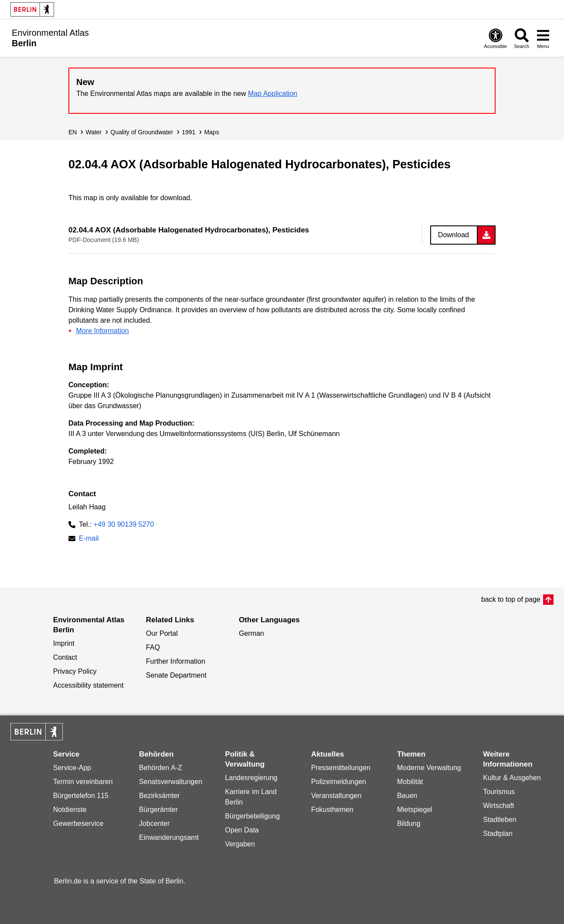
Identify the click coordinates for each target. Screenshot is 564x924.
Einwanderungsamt (169, 837)
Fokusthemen (332, 810)
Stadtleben (500, 820)
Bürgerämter (158, 810)
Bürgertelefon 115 (81, 796)
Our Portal (162, 633)
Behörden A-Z (161, 768)
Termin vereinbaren (83, 782)
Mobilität (410, 782)
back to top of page (511, 599)
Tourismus (499, 792)
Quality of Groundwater (142, 132)
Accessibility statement (88, 685)
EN (73, 132)
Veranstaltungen (336, 796)
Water (93, 132)
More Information (103, 331)
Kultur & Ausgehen (512, 778)
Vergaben (240, 844)
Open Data (242, 830)
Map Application (273, 94)
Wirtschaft (498, 806)
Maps (211, 132)
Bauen (407, 796)
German (251, 633)
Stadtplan (498, 834)
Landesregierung (251, 778)
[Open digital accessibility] (496, 38)
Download (454, 235)
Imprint (64, 643)
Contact (65, 657)
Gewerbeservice (78, 823)
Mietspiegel (415, 810)
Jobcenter (154, 823)
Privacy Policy (75, 671)
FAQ (153, 647)
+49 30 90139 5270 (124, 524)
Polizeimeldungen (339, 782)
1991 (189, 132)
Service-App (72, 768)
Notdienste (70, 810)
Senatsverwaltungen (171, 782)
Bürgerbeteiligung (252, 816)
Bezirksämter (159, 796)
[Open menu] (543, 38)
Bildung (409, 823)
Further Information (176, 661)
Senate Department (176, 675)
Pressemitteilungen (341, 768)
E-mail (89, 539)
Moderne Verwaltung (429, 768)
